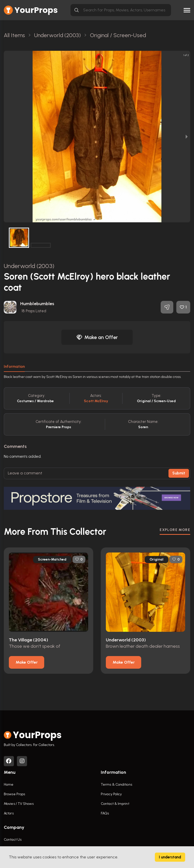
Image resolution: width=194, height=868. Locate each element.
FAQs (105, 813)
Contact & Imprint (115, 804)
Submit (179, 473)
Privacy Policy (111, 794)
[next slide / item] (187, 137)
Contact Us (13, 840)
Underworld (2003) (29, 266)
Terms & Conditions (116, 785)
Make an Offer (97, 337)
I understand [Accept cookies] (170, 857)
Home (9, 785)
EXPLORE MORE (175, 530)
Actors (9, 813)
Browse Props (14, 794)
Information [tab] (14, 367)
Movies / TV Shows (19, 804)
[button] (94, 219)
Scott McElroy (96, 401)
